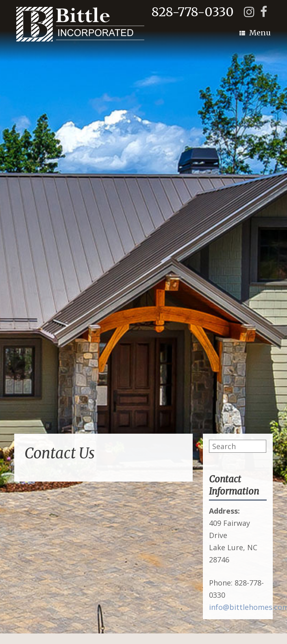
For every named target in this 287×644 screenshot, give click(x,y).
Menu (255, 33)
